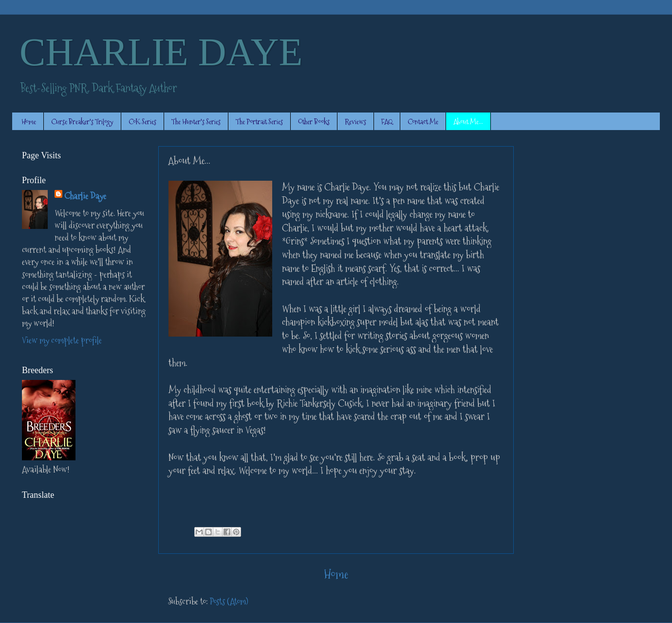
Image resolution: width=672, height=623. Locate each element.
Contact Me (423, 122)
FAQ (387, 122)
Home (29, 122)
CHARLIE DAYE (161, 52)
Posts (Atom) (229, 601)
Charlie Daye (85, 196)
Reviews (355, 122)
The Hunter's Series (196, 122)
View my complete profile (62, 340)
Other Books (314, 122)
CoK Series (142, 122)
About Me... (468, 122)
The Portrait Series (259, 122)
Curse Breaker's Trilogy (82, 122)
